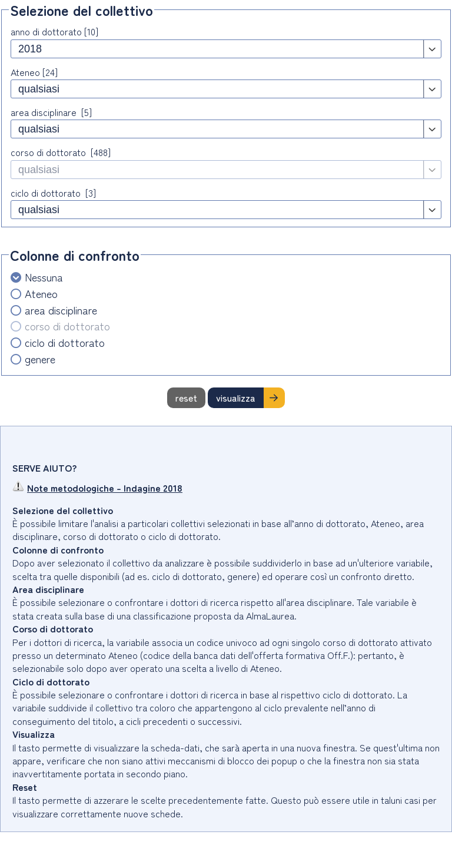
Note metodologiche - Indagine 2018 (97, 488)
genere (40, 359)
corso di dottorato (67, 326)
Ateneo (41, 294)
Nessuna (44, 277)
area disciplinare (61, 310)
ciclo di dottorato (65, 342)
